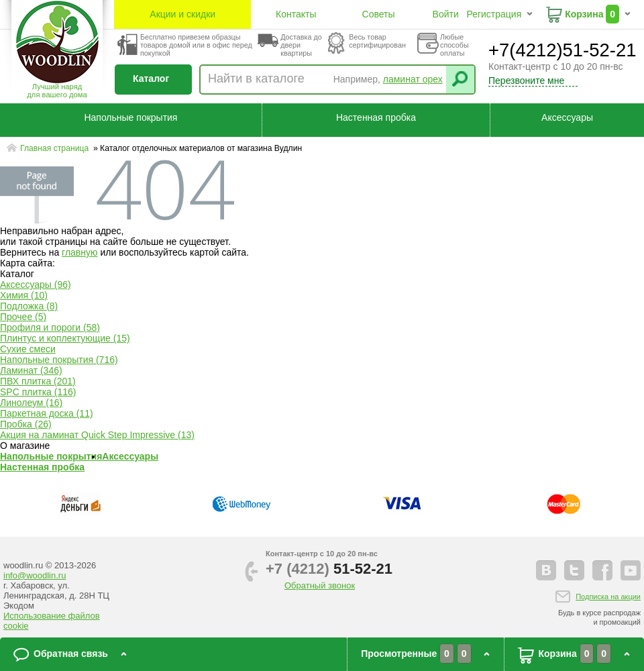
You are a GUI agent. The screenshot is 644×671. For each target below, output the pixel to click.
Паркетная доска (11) (47, 413)
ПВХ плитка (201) (38, 381)
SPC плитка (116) (38, 392)
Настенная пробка (376, 117)
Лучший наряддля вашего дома (57, 91)
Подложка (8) (29, 306)
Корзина (584, 14)
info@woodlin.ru (35, 575)
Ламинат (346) (31, 370)
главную (79, 252)
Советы (379, 14)
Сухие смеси (28, 349)
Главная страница (56, 148)
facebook (602, 570)
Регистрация (494, 14)
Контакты (296, 14)
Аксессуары (567, 117)
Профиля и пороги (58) (50, 327)
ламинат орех (413, 79)
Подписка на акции (608, 597)
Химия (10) (24, 295)
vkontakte (546, 570)
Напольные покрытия (130, 117)
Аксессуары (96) (36, 285)
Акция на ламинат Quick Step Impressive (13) (97, 435)
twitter (574, 570)
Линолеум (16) (31, 403)
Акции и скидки (182, 14)
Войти (446, 14)
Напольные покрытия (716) (59, 360)
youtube (631, 570)
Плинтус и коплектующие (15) (65, 338)
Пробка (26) (26, 424)
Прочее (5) (23, 317)
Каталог (151, 79)
